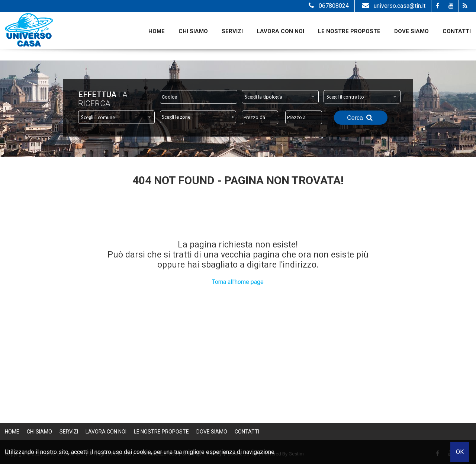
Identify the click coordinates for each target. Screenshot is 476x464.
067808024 (328, 6)
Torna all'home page (238, 282)
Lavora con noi (280, 31)
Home (157, 31)
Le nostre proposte (349, 31)
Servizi (232, 31)
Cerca (361, 118)
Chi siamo (193, 31)
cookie (142, 452)
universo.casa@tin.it (393, 6)
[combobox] (280, 97)
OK (460, 452)
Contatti (457, 31)
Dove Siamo (411, 31)
